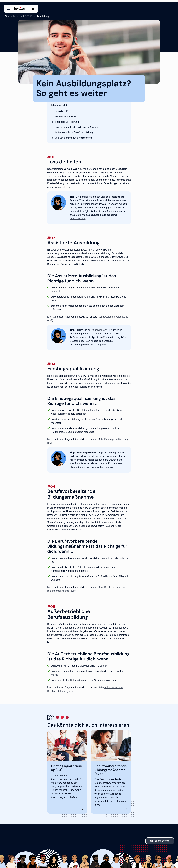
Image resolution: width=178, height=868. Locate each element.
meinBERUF (24, 14)
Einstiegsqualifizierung (67, 120)
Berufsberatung (78, 216)
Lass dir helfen (62, 109)
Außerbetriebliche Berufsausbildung (74, 130)
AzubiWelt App (100, 328)
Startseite (9, 14)
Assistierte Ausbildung (66, 114)
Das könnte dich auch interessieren (73, 136)
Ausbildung (41, 14)
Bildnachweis (162, 839)
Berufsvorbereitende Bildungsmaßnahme (76, 125)
